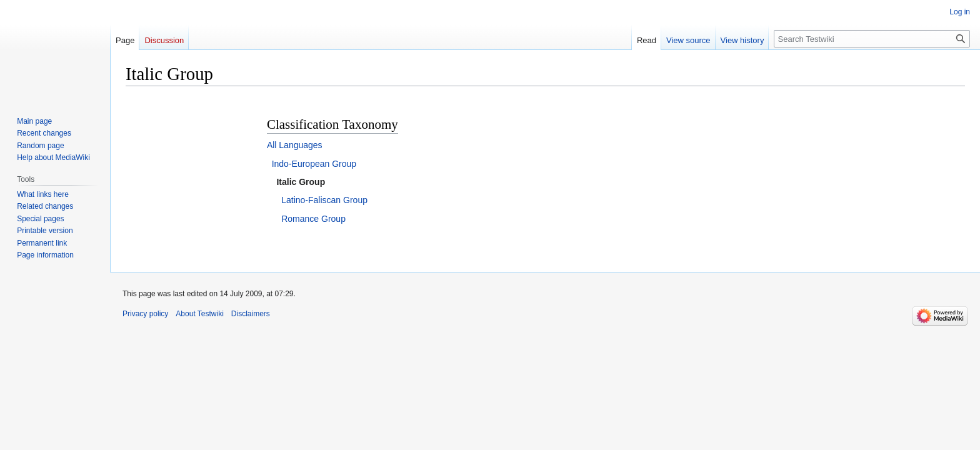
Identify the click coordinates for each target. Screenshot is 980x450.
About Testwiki (199, 314)
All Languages (295, 145)
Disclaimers (251, 314)
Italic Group (301, 182)
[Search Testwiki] (872, 39)
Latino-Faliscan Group (324, 200)
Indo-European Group (314, 164)
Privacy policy (145, 314)
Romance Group (313, 219)
